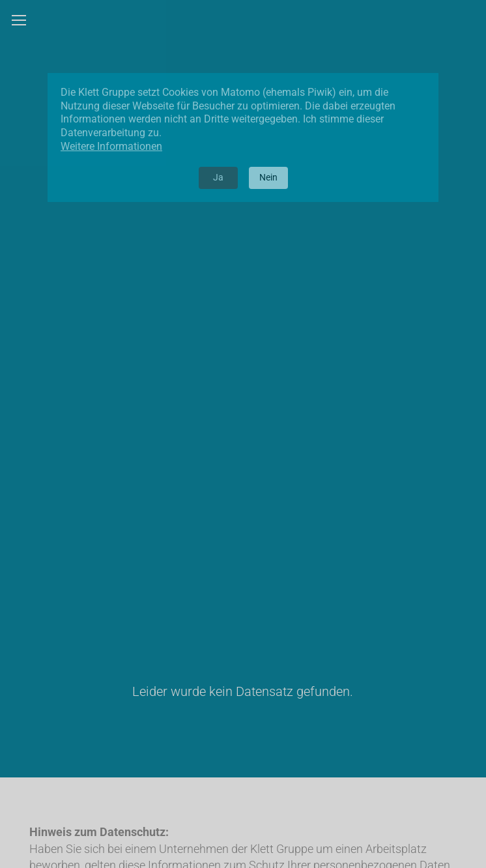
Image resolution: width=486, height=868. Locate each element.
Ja (218, 177)
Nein (268, 177)
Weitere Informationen (111, 146)
